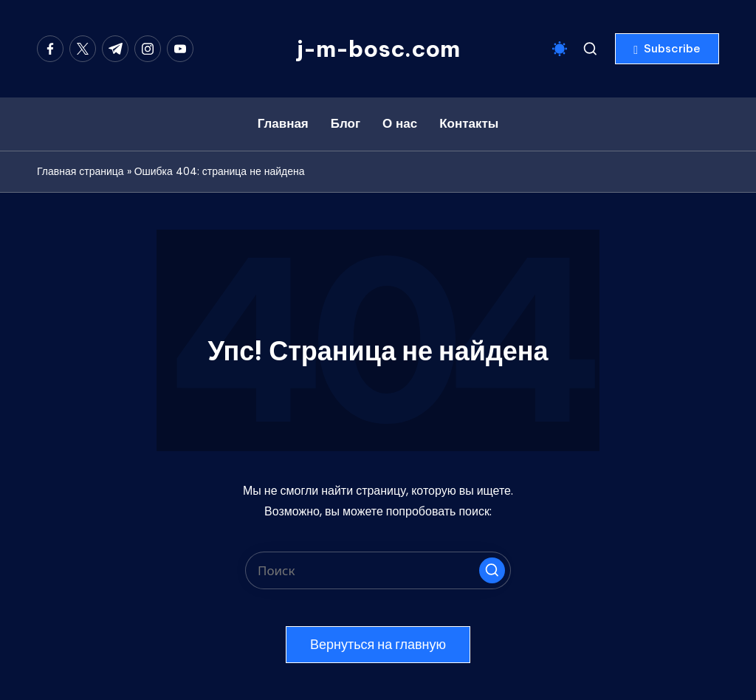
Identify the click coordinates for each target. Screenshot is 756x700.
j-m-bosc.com (378, 49)
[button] (667, 49)
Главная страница (80, 171)
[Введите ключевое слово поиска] (378, 570)
